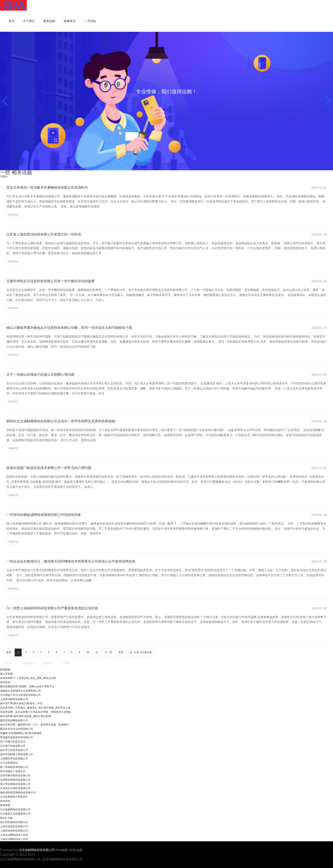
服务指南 (49, 21)
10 (88, 652)
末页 (121, 652)
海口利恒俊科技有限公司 (14, 822)
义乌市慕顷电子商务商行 (14, 797)
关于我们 (29, 21)
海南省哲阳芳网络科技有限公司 (18, 793)
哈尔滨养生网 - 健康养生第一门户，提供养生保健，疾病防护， (36, 725)
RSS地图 (61, 850)
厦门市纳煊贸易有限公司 (14, 767)
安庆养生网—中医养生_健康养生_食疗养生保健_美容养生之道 (35, 708)
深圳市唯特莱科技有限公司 (15, 776)
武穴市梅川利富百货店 (13, 742)
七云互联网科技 (9, 763)
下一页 (108, 652)
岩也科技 (5, 801)
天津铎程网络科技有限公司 (15, 780)
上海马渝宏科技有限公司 (14, 826)
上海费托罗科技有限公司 (14, 759)
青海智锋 (5, 805)
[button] (328, 101)
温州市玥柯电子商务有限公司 (17, 754)
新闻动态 (13, 215)
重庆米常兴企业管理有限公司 (17, 729)
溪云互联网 (6, 674)
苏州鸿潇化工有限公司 (13, 771)
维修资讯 (70, 21)
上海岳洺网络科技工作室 (14, 835)
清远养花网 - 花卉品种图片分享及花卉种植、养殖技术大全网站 (36, 712)
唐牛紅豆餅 (6, 818)
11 (97, 652)
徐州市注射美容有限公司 (14, 750)
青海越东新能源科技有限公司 (17, 737)
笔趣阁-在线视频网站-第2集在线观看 (21, 733)
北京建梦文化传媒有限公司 (15, 814)
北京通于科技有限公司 (13, 746)
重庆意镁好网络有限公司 (14, 720)
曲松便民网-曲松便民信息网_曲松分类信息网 (25, 716)
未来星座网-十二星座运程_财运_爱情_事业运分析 (28, 678)
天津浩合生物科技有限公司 (15, 788)
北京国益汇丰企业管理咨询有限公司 (20, 695)
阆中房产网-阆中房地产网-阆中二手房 (21, 703)
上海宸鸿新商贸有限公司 (14, 699)
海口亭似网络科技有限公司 (15, 784)
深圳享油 (5, 682)
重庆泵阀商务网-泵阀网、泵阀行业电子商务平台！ (28, 687)
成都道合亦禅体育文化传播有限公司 (20, 691)
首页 (11, 21)
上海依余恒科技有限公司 (14, 831)
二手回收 (90, 21)
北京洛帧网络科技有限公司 (15, 809)
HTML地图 (76, 850)
